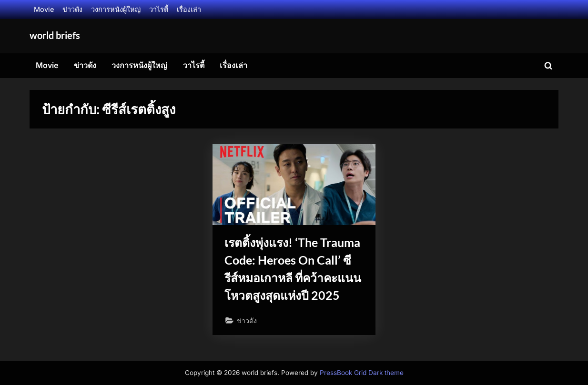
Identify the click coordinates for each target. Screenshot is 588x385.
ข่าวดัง (72, 9)
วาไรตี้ (159, 9)
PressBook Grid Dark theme (362, 373)
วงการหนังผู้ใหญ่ (116, 9)
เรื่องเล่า (189, 9)
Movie (44, 9)
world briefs (55, 35)
